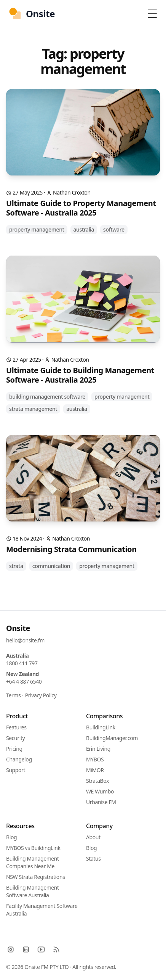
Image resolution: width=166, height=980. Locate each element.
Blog (11, 837)
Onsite (18, 628)
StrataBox (97, 781)
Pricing (14, 749)
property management (37, 229)
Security (15, 738)
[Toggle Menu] (152, 14)
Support (16, 770)
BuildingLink (101, 727)
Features (16, 727)
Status (93, 859)
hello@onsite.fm (25, 640)
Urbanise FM (101, 802)
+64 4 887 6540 (24, 681)
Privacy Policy (41, 695)
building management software (47, 397)
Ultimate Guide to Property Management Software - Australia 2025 (81, 208)
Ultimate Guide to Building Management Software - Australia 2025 (80, 375)
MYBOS (95, 759)
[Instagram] (11, 949)
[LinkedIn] (26, 949)
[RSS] (56, 949)
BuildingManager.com (112, 738)
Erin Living (98, 749)
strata (16, 566)
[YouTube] (41, 949)
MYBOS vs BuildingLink (33, 848)
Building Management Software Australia (33, 891)
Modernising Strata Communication (71, 549)
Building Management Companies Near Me (33, 862)
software (114, 229)
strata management (33, 409)
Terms (13, 695)
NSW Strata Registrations (35, 877)
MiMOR (95, 770)
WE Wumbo (100, 791)
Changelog (19, 759)
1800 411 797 (22, 663)
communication (51, 566)
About (93, 837)
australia (84, 229)
